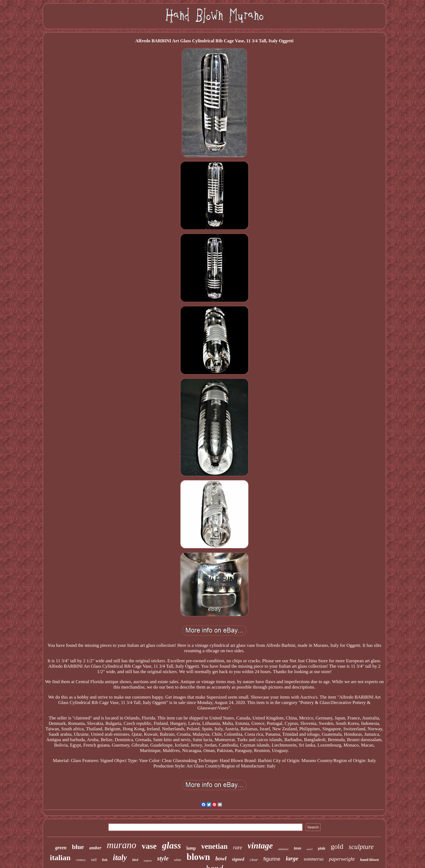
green (61, 848)
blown (198, 857)
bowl (221, 859)
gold (337, 846)
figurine (272, 859)
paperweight (342, 859)
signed (238, 859)
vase (149, 846)
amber (95, 848)
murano (122, 845)
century (81, 860)
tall (94, 860)
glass (172, 845)
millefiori (284, 849)
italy (120, 857)
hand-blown (370, 860)
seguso (148, 860)
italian (60, 858)
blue (78, 847)
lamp (191, 848)
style (163, 858)
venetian (214, 846)
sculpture (361, 847)
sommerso (314, 859)
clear (254, 860)
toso (297, 848)
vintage (260, 846)
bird (135, 860)
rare (238, 847)
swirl (310, 849)
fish (105, 860)
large (292, 858)
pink (322, 848)
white (178, 860)
